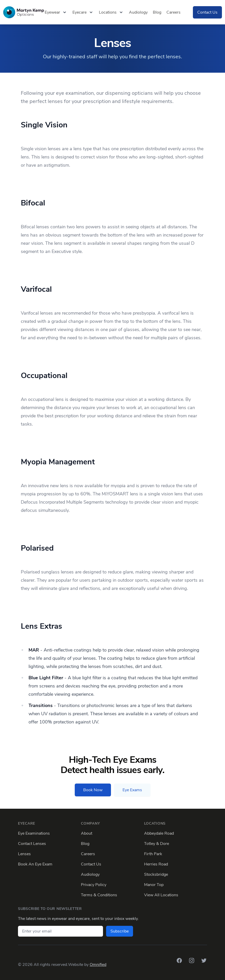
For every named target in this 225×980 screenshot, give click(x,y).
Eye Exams (132, 790)
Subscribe (120, 931)
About (87, 833)
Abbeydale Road (159, 833)
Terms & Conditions (99, 895)
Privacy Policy (94, 885)
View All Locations (161, 895)
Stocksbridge (156, 874)
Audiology (138, 12)
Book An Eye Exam (35, 864)
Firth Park (153, 854)
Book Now (93, 790)
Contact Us (207, 12)
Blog (157, 12)
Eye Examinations (34, 833)
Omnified (98, 965)
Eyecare (83, 12)
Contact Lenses (32, 844)
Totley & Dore (157, 844)
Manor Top (154, 885)
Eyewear (56, 12)
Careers (174, 12)
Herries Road (156, 864)
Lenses (24, 854)
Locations (111, 12)
